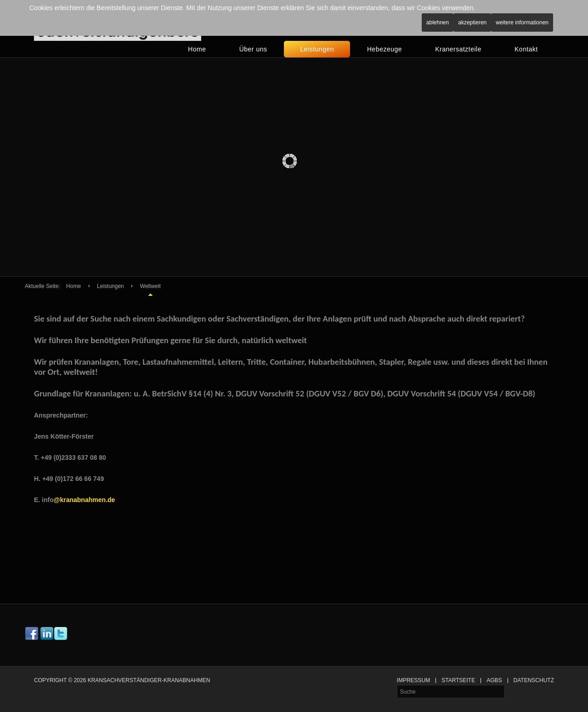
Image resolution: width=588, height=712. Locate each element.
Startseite (458, 681)
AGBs (494, 681)
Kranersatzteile (458, 49)
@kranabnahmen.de (84, 500)
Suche (397, 685)
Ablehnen (438, 23)
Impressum (414, 681)
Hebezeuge (384, 49)
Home (197, 49)
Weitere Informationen (522, 23)
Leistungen (317, 49)
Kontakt (526, 49)
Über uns (253, 49)
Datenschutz (534, 681)
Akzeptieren (472, 23)
